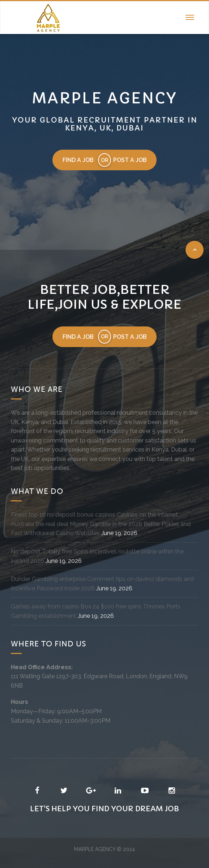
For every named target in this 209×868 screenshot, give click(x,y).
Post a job (130, 160)
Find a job (78, 160)
